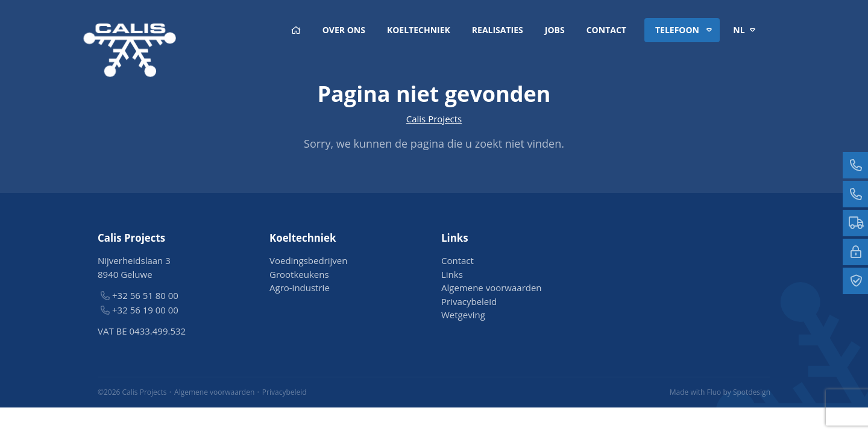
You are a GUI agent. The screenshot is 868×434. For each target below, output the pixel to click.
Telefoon (686, 30)
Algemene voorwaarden (492, 288)
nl (746, 30)
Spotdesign (752, 392)
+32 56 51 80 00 (145, 295)
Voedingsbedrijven (308, 260)
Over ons (344, 30)
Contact (606, 30)
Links (452, 274)
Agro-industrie (300, 288)
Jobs (555, 30)
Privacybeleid (469, 301)
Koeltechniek (419, 30)
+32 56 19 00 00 (145, 310)
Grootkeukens (299, 274)
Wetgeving (463, 315)
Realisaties (498, 30)
